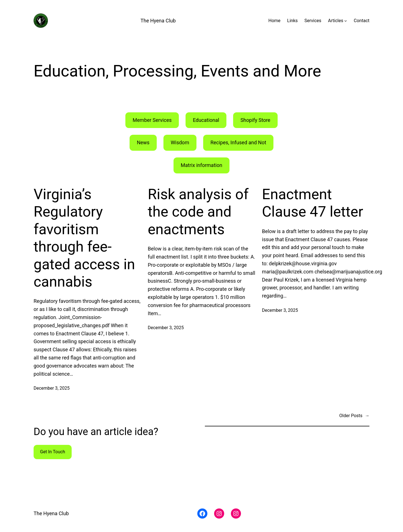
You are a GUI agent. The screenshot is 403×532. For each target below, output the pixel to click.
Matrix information (201, 165)
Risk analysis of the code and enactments (198, 212)
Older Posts (354, 416)
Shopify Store (255, 120)
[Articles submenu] (346, 21)
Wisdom (180, 142)
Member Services (152, 120)
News (143, 142)
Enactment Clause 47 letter (313, 203)
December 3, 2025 (52, 388)
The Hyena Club (158, 21)
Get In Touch (52, 452)
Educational (206, 120)
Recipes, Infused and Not (238, 142)
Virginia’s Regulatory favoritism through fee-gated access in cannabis (84, 238)
